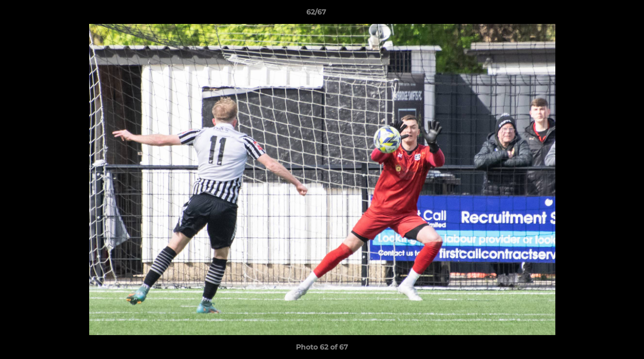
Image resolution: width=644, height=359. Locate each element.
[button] (602, 14)
